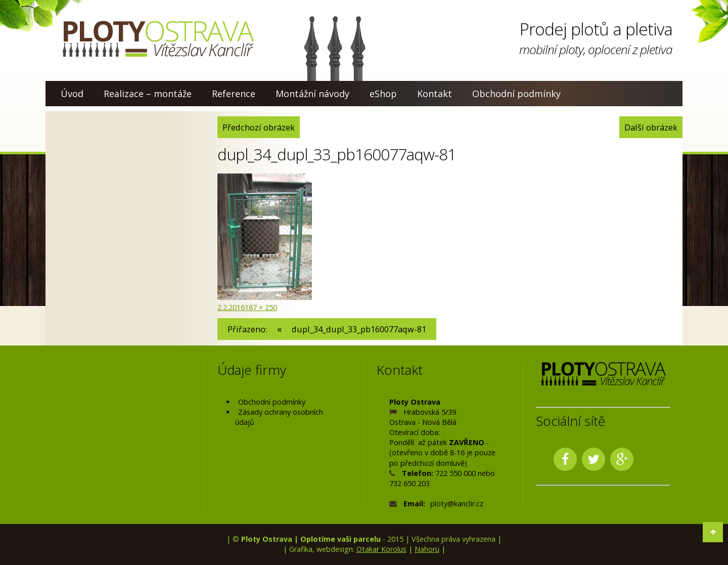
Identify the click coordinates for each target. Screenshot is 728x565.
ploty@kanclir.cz (457, 504)
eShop (383, 94)
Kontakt (435, 94)
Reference (234, 94)
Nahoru (427, 549)
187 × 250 (261, 307)
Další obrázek (651, 127)
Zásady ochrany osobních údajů (279, 417)
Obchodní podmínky (516, 94)
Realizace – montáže (148, 94)
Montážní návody (312, 94)
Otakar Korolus (381, 549)
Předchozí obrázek (259, 127)
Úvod (72, 94)
